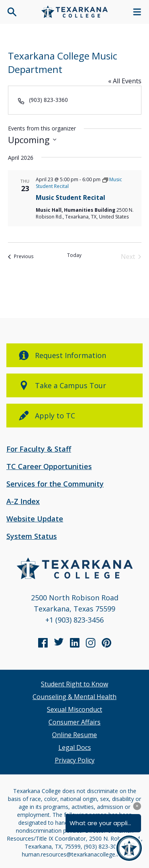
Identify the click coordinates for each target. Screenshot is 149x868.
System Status (32, 536)
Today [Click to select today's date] (74, 255)
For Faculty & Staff (39, 449)
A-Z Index (23, 501)
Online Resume (74, 735)
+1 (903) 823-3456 (74, 620)
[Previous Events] (21, 257)
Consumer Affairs (74, 722)
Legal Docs (75, 747)
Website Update (35, 519)
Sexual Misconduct (74, 709)
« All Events (125, 81)
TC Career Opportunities (49, 466)
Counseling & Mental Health (74, 697)
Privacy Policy (75, 760)
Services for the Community (55, 484)
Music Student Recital (71, 197)
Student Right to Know (74, 684)
